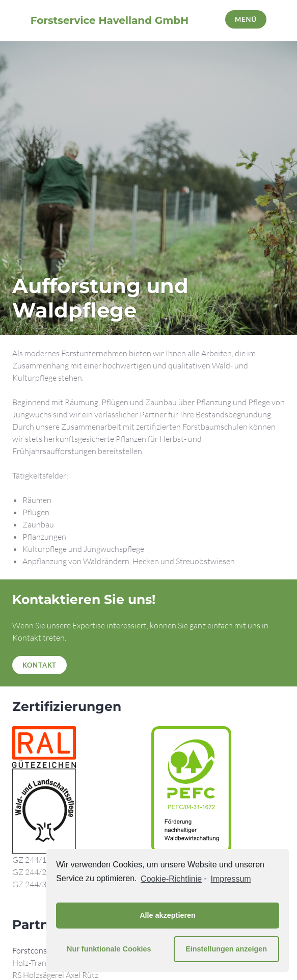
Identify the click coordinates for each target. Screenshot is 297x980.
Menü (246, 19)
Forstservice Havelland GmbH (110, 20)
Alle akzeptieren (168, 915)
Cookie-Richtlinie (171, 879)
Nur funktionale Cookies (109, 949)
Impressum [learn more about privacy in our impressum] (231, 879)
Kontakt (40, 665)
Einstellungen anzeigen (226, 949)
